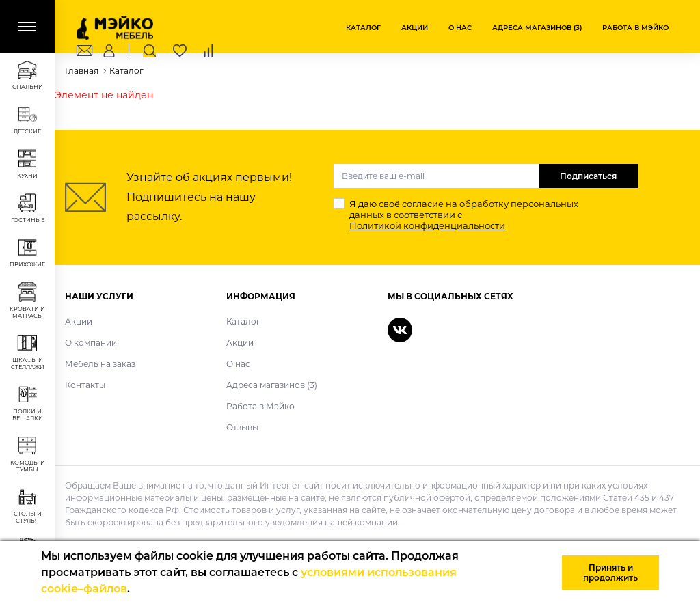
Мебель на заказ (100, 364)
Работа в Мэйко (635, 28)
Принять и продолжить (610, 573)
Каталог (363, 28)
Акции (415, 28)
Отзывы (242, 427)
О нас (460, 28)
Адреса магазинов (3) (537, 28)
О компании (91, 343)
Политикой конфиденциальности (427, 225)
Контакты (85, 385)
